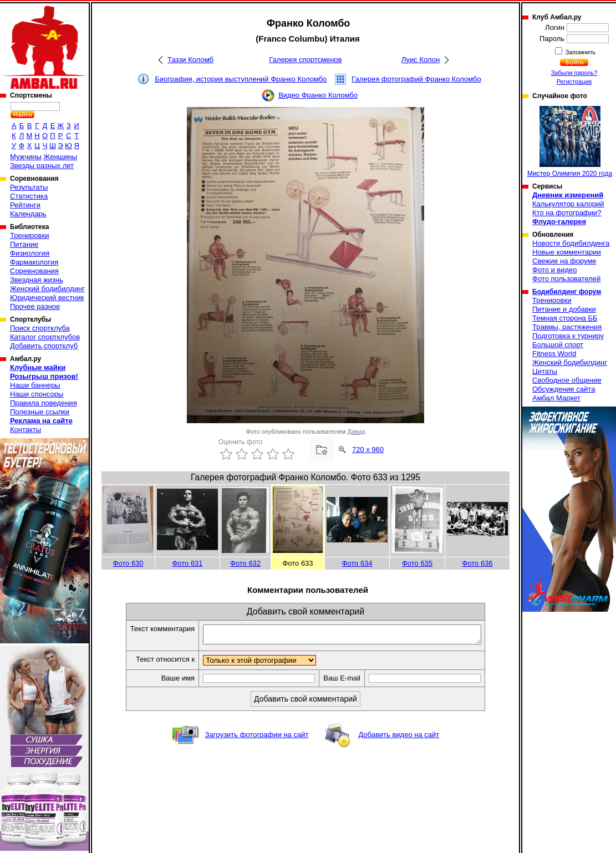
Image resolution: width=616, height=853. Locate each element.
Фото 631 (187, 563)
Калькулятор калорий (568, 204)
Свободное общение (567, 380)
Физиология (30, 253)
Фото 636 (477, 563)
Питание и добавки (564, 309)
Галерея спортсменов (306, 60)
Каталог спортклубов (45, 337)
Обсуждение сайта (564, 389)
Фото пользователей (566, 279)
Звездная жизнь (37, 280)
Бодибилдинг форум (567, 292)
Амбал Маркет (556, 398)
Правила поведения (44, 403)
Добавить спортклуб (44, 346)
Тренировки (29, 235)
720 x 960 (368, 450)
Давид (357, 431)
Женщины (60, 157)
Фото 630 (128, 563)
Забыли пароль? (574, 73)
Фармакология (34, 262)
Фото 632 (245, 563)
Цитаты (545, 371)
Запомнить (580, 52)
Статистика (29, 196)
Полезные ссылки (40, 412)
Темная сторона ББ (565, 318)
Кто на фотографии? (567, 213)
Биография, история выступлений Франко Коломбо (241, 79)
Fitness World (554, 354)
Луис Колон (421, 60)
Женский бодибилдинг (47, 289)
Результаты (29, 187)
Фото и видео (555, 270)
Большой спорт (558, 345)
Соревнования (34, 271)
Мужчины (26, 157)
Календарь (28, 214)
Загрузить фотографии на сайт (257, 738)
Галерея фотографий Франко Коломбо (416, 79)
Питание (24, 244)
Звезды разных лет (42, 166)
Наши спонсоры (37, 394)
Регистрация (574, 82)
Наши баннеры (35, 385)
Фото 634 (357, 563)
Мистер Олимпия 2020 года (570, 142)
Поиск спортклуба (40, 328)
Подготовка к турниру (568, 336)
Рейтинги (25, 205)
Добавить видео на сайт (399, 738)
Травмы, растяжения (567, 327)
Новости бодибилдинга (571, 243)
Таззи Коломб (190, 60)
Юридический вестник (47, 298)
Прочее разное (35, 306)
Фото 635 (417, 563)
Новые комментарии (567, 252)
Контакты (26, 430)
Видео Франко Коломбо (318, 95)
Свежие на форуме (564, 261)
